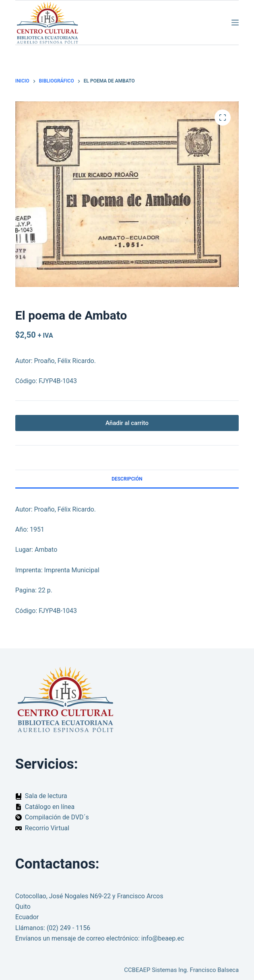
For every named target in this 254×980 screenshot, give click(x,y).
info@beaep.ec (163, 938)
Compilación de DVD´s (57, 817)
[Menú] (235, 23)
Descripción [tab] (127, 479)
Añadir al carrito (127, 423)
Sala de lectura (46, 796)
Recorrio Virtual (47, 828)
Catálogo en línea (50, 807)
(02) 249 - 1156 (68, 928)
